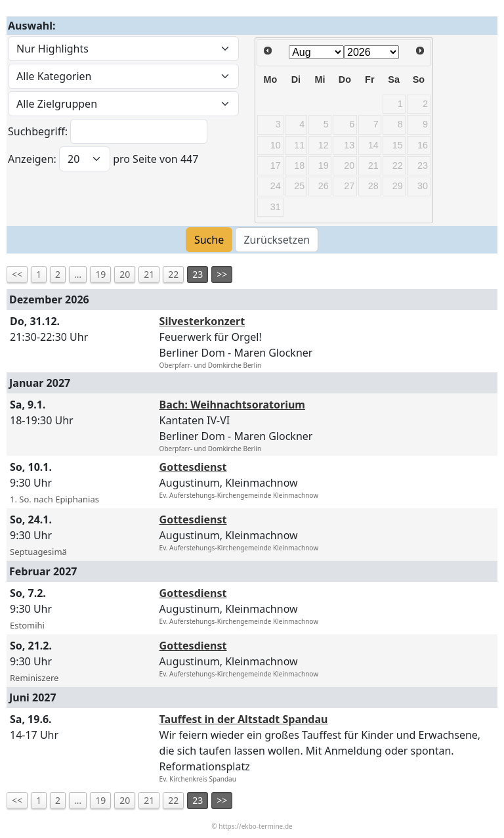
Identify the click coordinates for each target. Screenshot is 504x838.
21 (149, 274)
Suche (209, 240)
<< (17, 274)
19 (100, 274)
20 (125, 274)
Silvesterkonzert (202, 321)
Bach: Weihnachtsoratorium (232, 405)
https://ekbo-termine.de (255, 826)
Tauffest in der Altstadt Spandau (244, 719)
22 (173, 274)
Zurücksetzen (277, 240)
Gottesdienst (193, 467)
